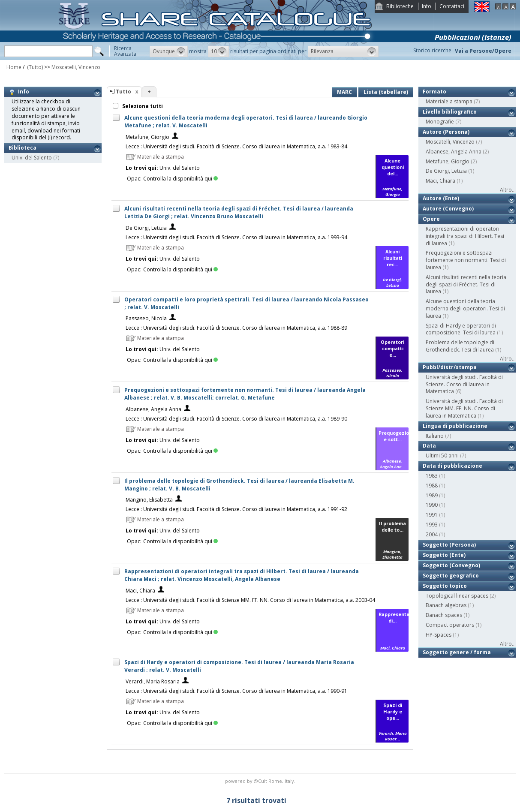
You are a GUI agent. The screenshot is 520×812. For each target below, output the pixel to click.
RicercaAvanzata (125, 51)
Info (427, 6)
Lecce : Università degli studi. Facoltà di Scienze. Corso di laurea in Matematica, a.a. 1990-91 (236, 691)
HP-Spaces (439, 635)
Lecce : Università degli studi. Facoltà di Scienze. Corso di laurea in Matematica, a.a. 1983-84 (236, 146)
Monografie (440, 122)
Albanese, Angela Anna (153, 409)
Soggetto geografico (451, 576)
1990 (432, 505)
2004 (432, 534)
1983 (432, 476)
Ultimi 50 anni (442, 456)
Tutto (123, 92)
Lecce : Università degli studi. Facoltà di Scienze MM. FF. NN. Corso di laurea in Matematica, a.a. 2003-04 (250, 600)
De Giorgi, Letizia (146, 228)
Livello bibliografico (450, 112)
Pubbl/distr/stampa (450, 367)
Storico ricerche (432, 50)
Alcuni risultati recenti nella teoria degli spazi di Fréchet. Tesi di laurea (466, 284)
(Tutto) (34, 67)
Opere (431, 219)
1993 (432, 525)
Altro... (508, 190)
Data (429, 446)
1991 (432, 515)
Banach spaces (444, 615)
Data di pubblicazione (452, 466)
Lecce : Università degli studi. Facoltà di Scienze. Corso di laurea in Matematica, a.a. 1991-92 (236, 509)
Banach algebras (446, 605)
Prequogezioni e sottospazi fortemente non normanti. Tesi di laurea (466, 260)
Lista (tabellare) (386, 92)
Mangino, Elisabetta (149, 500)
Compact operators (450, 625)
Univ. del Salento (32, 158)
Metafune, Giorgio (147, 137)
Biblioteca (23, 148)
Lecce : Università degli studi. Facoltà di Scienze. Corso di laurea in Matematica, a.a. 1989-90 (236, 419)
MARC (344, 92)
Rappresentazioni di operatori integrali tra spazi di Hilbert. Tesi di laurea (465, 236)
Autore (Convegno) (448, 209)
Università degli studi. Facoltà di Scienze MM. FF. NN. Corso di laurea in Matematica (464, 408)
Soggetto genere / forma (457, 652)
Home (14, 67)
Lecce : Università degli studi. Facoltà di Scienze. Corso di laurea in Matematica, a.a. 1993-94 (236, 237)
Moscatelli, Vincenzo (76, 67)
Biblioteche (400, 6)
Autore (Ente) (441, 198)
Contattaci (452, 6)
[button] (169, 51)
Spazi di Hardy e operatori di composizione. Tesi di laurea (461, 329)
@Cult (261, 781)
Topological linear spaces (457, 596)
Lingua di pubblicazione (455, 426)
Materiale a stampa (449, 101)
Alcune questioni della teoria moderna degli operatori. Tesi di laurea (465, 308)
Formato (434, 92)
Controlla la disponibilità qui (180, 179)
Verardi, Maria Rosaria (153, 681)
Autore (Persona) (446, 132)
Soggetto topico (445, 586)
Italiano (435, 436)
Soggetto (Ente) (444, 555)
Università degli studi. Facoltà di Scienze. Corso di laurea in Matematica (464, 384)
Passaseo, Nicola (146, 318)
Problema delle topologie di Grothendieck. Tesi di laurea (460, 346)
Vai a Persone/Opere (483, 51)
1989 (432, 495)
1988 (432, 486)
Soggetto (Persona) (449, 545)
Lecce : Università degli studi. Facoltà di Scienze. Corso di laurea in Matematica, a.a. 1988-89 (236, 328)
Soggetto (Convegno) (451, 565)
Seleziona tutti (142, 106)
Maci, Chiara (140, 591)
